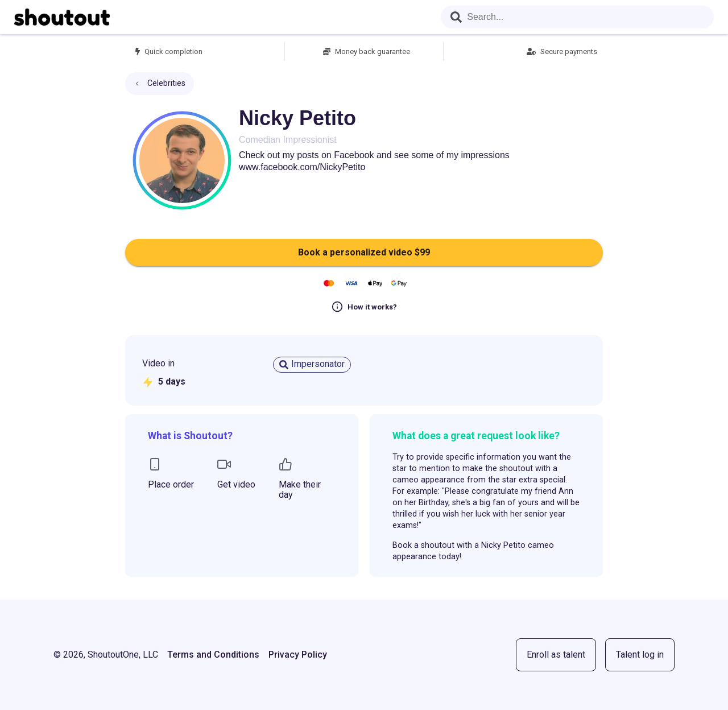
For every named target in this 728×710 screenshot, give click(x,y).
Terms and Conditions (213, 655)
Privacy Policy (298, 655)
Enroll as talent (556, 655)
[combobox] (577, 17)
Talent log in (640, 655)
